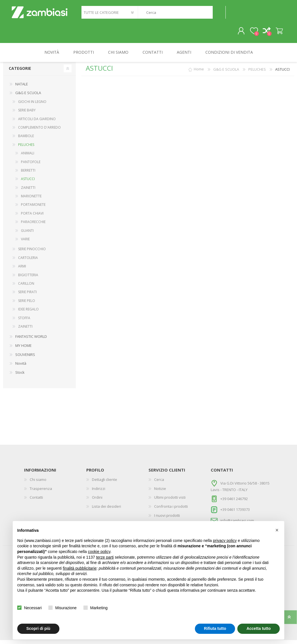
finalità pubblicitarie (80, 568)
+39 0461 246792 (234, 503)
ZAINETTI (28, 192)
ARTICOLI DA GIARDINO (37, 123)
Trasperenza (41, 492)
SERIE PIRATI (27, 296)
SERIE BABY (27, 114)
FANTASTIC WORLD (31, 340)
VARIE (25, 243)
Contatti (36, 501)
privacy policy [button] (225, 541)
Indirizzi (99, 492)
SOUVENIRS (25, 358)
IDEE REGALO (28, 313)
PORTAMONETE (33, 208)
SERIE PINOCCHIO (32, 253)
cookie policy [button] (99, 552)
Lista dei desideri (106, 510)
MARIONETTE (31, 200)
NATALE (22, 88)
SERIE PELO (27, 305)
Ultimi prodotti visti (170, 501)
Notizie (160, 492)
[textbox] (175, 14)
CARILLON (26, 287)
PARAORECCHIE (33, 226)
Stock (20, 376)
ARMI (22, 270)
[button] (277, 530)
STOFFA (24, 322)
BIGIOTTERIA (28, 279)
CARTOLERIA (28, 262)
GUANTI (27, 235)
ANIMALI (28, 157)
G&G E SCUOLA (28, 97)
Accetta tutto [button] (259, 628)
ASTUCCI (28, 183)
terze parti (105, 557)
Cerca (219, 14)
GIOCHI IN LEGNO (32, 106)
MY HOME (23, 349)
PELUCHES (26, 149)
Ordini (97, 501)
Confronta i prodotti (171, 510)
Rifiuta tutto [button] (215, 628)
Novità (21, 367)
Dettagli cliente (105, 483)
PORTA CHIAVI (32, 217)
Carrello (274, 33)
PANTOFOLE (31, 166)
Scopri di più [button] (38, 628)
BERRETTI (28, 174)
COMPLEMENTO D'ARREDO (39, 131)
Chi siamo (38, 483)
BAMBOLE (26, 140)
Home (199, 73)
